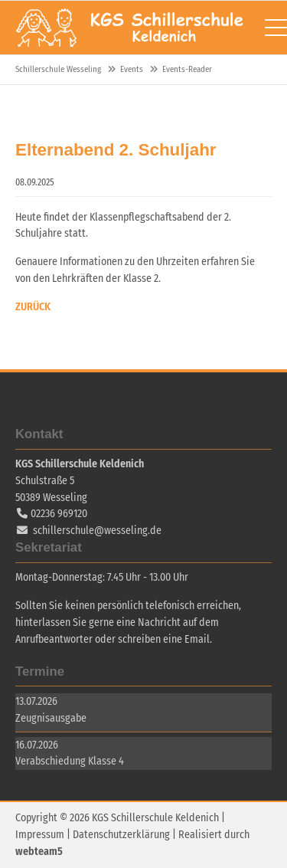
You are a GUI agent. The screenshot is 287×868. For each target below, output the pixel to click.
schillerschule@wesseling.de (97, 531)
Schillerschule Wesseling (130, 28)
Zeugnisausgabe (51, 718)
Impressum (40, 835)
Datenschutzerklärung (121, 835)
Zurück (33, 307)
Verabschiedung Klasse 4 (70, 761)
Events (132, 69)
